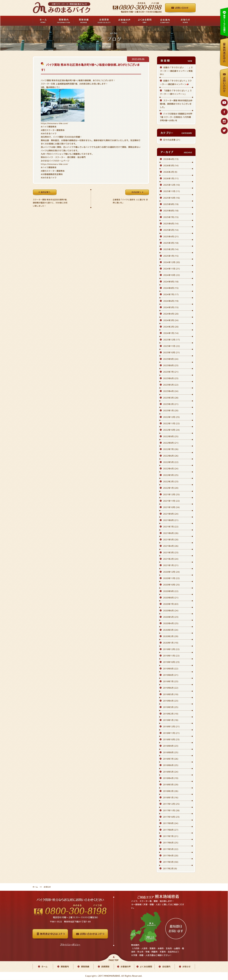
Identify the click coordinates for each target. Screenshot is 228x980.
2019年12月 (171, 649)
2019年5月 (171, 694)
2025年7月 (171, 217)
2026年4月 (171, 159)
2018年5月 (171, 772)
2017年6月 (171, 843)
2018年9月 (171, 746)
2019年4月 (171, 701)
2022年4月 (171, 469)
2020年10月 (171, 585)
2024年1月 (171, 333)
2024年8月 (171, 288)
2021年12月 (171, 494)
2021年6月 (171, 533)
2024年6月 (171, 301)
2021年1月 (171, 565)
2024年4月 (171, 314)
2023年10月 (171, 353)
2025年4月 (171, 236)
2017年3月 (171, 862)
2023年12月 (172, 340)
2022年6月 (171, 456)
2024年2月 (171, 327)
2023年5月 (171, 385)
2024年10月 (172, 275)
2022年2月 (171, 481)
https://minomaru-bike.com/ (54, 123)
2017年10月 (171, 817)
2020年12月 (171, 572)
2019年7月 (171, 681)
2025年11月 (172, 191)
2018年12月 (171, 727)
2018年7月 (171, 759)
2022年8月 (171, 443)
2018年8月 (171, 752)
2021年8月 (171, 520)
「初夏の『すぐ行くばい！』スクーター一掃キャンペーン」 (176, 92)
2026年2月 (170, 172)
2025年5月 (171, 230)
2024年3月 (171, 320)
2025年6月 (171, 224)
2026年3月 (171, 165)
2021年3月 (171, 552)
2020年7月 (171, 604)
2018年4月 (171, 778)
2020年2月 (171, 636)
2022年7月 (171, 449)
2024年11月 (172, 269)
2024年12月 (172, 262)
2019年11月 (171, 656)
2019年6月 (171, 688)
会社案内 (166, 967)
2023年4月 (171, 391)
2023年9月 (171, 359)
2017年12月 (171, 804)
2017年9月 (171, 823)
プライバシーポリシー (70, 945)
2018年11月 (171, 733)
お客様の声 (126, 967)
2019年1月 (171, 720)
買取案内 (65, 967)
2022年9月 (171, 436)
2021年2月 (171, 559)
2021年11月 (171, 501)
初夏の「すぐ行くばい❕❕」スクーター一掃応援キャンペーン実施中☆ (176, 71)
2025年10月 (172, 198)
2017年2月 (170, 868)
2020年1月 (171, 643)
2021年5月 (171, 540)
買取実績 (85, 967)
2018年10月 (171, 739)
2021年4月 (171, 546)
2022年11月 (171, 423)
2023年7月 (171, 372)
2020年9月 (171, 591)
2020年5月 (171, 617)
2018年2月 (171, 791)
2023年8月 (171, 365)
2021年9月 (171, 514)
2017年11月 (171, 810)
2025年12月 (172, 185)
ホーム (35, 887)
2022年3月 (171, 475)
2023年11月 (172, 346)
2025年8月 (171, 211)
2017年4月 (171, 856)
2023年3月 (171, 398)
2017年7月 (171, 836)
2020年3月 (171, 630)
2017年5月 (171, 849)
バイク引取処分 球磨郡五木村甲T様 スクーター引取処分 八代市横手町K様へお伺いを (176, 117)
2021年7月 (171, 527)
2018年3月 (171, 785)
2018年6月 (171, 765)
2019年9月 (171, 669)
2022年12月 (171, 417)
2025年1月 (171, 256)
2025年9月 (171, 204)
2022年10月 (171, 430)
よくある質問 (146, 967)
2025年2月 (171, 249)
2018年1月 (171, 797)
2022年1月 (171, 488)
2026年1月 (171, 178)
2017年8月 (171, 830)
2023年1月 (171, 411)
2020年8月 (171, 598)
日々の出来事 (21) (172, 140)
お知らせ (186, 967)
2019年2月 (171, 714)
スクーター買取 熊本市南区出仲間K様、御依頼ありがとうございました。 (176, 104)
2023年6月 (171, 378)
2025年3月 (171, 243)
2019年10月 (171, 662)
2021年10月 (171, 507)
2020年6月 (171, 611)
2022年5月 (171, 462)
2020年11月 (171, 578)
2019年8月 (171, 675)
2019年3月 (171, 707)
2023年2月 (171, 404)
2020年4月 (171, 623)
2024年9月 (171, 282)
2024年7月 (171, 295)
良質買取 (105, 967)
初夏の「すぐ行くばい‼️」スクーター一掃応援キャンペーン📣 (176, 82)
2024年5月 (171, 307)
